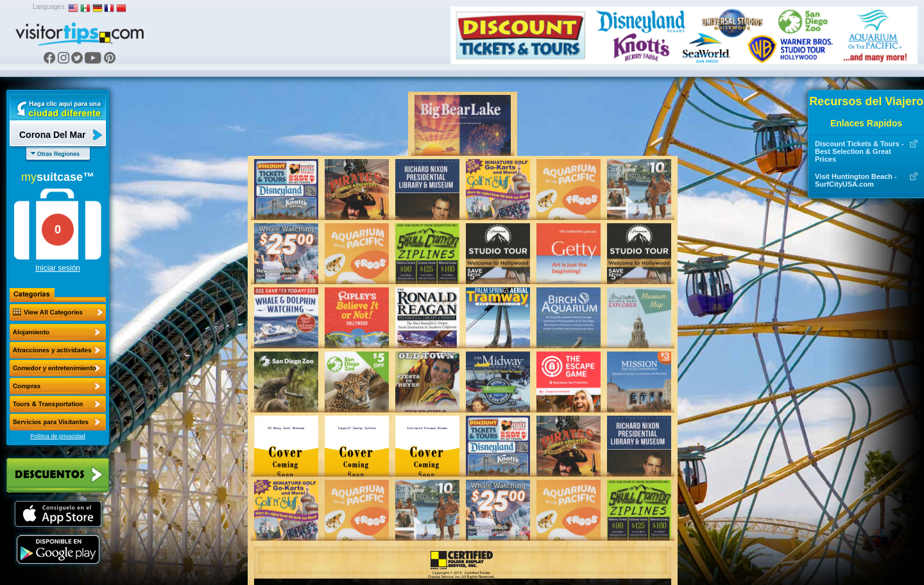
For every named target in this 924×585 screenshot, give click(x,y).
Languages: (49, 7)
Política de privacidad (58, 436)
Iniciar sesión (58, 268)
